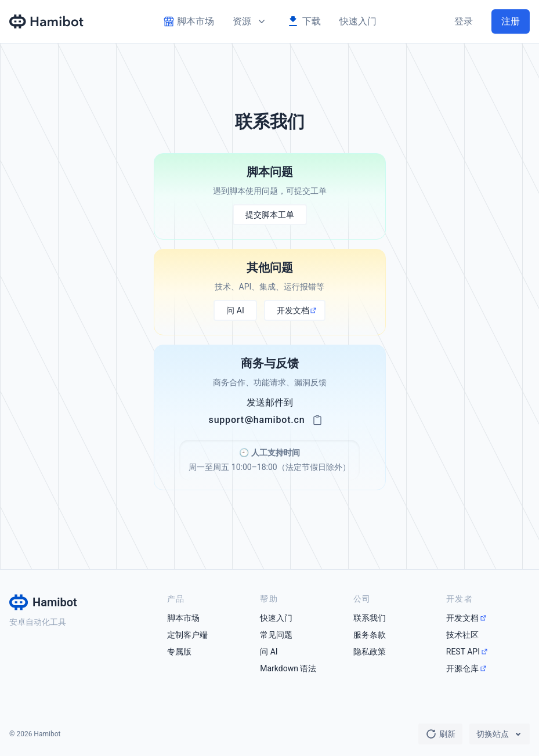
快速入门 (358, 21)
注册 (511, 21)
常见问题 (276, 635)
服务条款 (370, 635)
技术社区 (462, 635)
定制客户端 (187, 635)
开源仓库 (462, 668)
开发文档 (462, 618)
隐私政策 (370, 652)
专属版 (179, 652)
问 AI (269, 652)
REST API (463, 652)
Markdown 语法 (288, 668)
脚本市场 (183, 618)
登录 (464, 21)
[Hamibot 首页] (47, 21)
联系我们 (370, 618)
